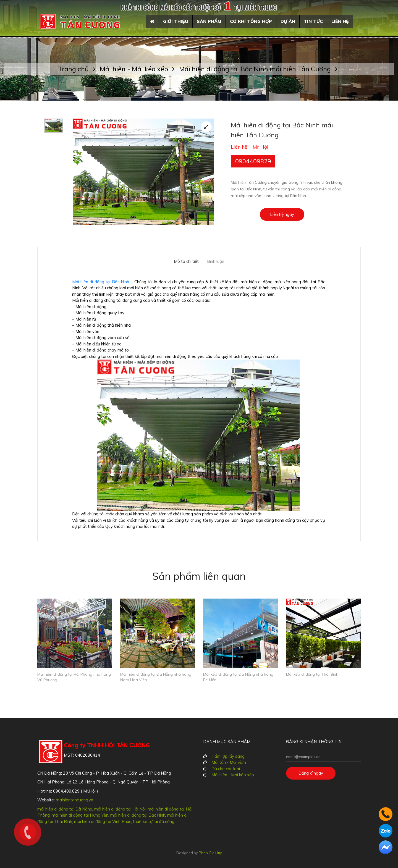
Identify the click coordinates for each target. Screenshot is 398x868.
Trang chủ (79, 69)
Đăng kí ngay (311, 773)
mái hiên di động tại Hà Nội (120, 809)
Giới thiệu (176, 21)
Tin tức (313, 21)
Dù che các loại (226, 769)
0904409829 (253, 161)
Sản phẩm (209, 21)
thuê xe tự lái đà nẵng (154, 821)
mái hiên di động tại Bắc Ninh (138, 815)
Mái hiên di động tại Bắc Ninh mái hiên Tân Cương (258, 69)
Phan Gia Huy (210, 853)
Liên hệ (340, 21)
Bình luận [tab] (216, 261)
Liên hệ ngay (282, 214)
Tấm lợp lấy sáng (228, 756)
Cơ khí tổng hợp (251, 21)
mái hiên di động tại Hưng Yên (80, 815)
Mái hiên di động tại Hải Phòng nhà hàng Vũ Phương (74, 677)
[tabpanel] (144, 172)
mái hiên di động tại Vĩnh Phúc (103, 821)
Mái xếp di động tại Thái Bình (312, 674)
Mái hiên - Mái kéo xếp (139, 69)
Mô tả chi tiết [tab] (186, 261)
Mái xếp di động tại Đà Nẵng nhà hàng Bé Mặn (238, 677)
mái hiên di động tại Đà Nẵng (65, 809)
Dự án (288, 21)
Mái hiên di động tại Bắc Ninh (101, 282)
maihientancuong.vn (74, 800)
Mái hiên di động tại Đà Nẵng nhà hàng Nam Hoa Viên (156, 677)
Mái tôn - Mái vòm (229, 762)
